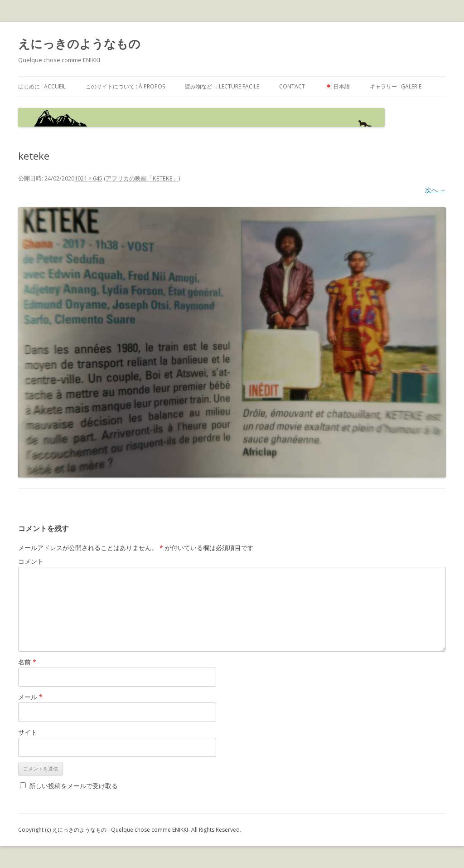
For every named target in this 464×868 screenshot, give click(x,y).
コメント (31, 561)
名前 (27, 662)
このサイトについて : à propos (125, 86)
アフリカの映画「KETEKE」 (142, 178)
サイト (28, 732)
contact (292, 86)
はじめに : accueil (42, 86)
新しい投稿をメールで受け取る (73, 786)
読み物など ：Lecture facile (222, 86)
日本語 (337, 86)
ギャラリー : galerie (396, 86)
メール (30, 697)
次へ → (435, 190)
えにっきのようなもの (79, 44)
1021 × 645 (88, 178)
